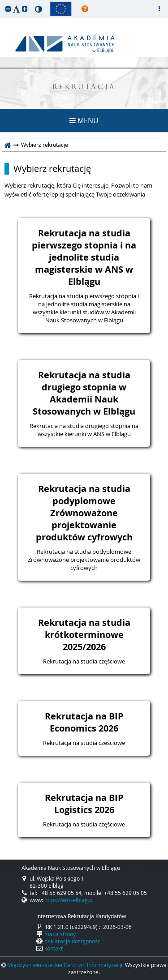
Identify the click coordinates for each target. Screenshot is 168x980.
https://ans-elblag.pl (69, 900)
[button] (8, 9)
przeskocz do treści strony (2, 2)
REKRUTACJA (84, 88)
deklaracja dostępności (73, 941)
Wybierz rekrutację (52, 169)
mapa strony (60, 934)
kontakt (54, 948)
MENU (84, 120)
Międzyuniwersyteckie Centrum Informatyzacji (65, 965)
